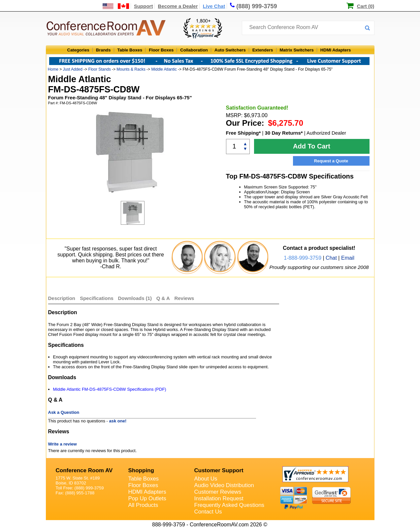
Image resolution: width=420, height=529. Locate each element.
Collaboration (194, 50)
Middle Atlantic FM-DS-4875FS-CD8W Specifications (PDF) (110, 389)
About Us (206, 479)
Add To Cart (312, 146)
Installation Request (219, 498)
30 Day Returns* (284, 133)
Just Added (73, 69)
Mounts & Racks (131, 69)
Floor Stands (100, 69)
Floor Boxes (161, 50)
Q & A (164, 298)
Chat (331, 258)
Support (144, 6)
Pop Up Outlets (147, 498)
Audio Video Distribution (224, 485)
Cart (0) (366, 6)
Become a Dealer (178, 6)
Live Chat (214, 6)
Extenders (263, 50)
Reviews (184, 298)
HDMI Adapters (336, 50)
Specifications (97, 298)
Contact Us (208, 512)
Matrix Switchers (297, 50)
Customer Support (219, 470)
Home (53, 69)
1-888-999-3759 (303, 258)
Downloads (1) (135, 298)
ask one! (118, 421)
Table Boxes (130, 50)
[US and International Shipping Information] (116, 6)
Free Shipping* (243, 133)
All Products (143, 505)
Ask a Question (64, 412)
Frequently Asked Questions (229, 505)
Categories (78, 50)
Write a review (63, 444)
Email (348, 258)
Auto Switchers (230, 50)
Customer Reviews (218, 492)
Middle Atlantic (164, 69)
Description (62, 298)
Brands (103, 50)
